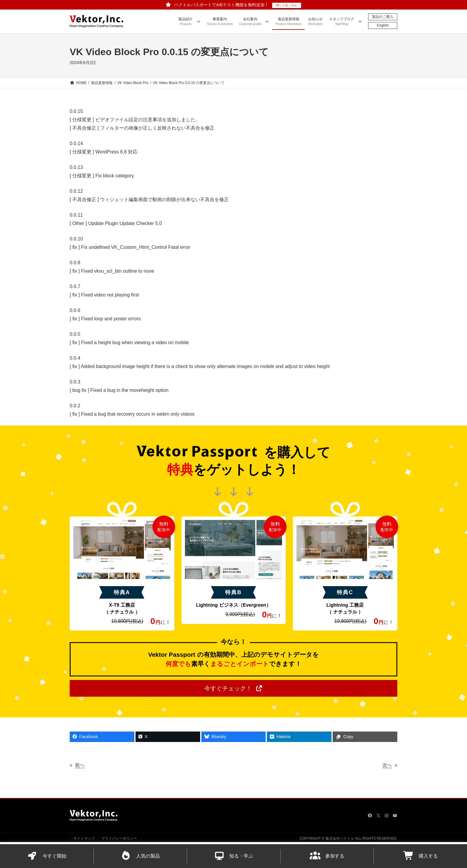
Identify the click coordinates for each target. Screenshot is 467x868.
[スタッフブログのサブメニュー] (360, 21)
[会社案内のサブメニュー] (267, 21)
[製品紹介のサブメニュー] (199, 21)
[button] (233, 688)
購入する (421, 856)
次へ (387, 765)
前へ (80, 765)
